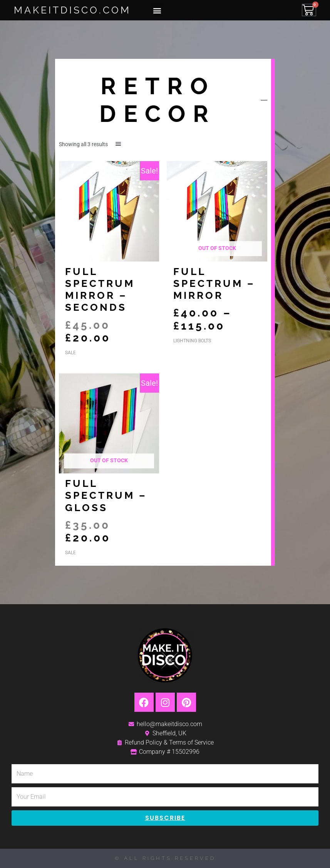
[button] (157, 10)
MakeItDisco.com (72, 10)
